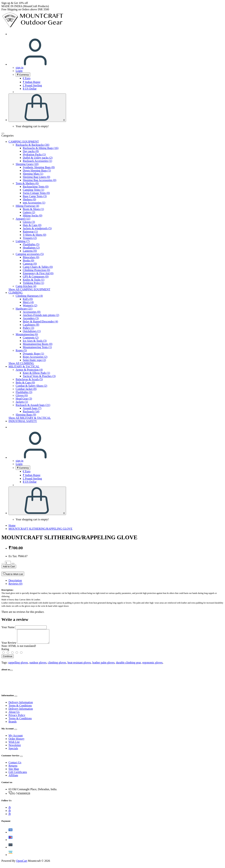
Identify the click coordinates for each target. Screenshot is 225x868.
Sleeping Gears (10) (27, 164)
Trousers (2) (30, 238)
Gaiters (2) (29, 212)
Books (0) (28, 260)
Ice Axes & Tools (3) (35, 341)
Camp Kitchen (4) (26, 286)
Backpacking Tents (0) (36, 187)
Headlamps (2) (31, 248)
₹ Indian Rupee (32, 82)
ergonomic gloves (152, 665)
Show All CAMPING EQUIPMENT (29, 289)
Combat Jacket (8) (26, 389)
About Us (14, 715)
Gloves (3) (29, 222)
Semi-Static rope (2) (34, 360)
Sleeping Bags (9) (26, 415)
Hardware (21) (24, 309)
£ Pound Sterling (32, 85)
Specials (13, 751)
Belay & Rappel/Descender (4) (40, 321)
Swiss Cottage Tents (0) (36, 193)
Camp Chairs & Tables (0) (38, 267)
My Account (16, 738)
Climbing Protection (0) (36, 270)
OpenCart (22, 863)
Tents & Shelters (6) (27, 183)
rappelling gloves (18, 665)
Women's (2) (30, 305)
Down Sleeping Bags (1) (37, 171)
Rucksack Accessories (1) (37, 161)
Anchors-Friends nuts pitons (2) (41, 315)
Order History (16, 741)
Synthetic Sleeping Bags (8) (39, 167)
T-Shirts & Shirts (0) (34, 235)
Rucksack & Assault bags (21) (33, 405)
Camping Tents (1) (33, 190)
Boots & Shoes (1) (33, 209)
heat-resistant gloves (79, 665)
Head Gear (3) (24, 399)
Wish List (14, 745)
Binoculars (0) (31, 257)
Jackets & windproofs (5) (37, 228)
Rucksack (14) (31, 411)
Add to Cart (9, 567)
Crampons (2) (31, 338)
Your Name (8, 627)
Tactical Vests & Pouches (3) (39, 376)
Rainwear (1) (30, 232)
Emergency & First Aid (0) (38, 273)
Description (15, 580)
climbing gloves (57, 665)
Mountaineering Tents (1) (37, 347)
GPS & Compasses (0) (36, 277)
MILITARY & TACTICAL (24, 366)
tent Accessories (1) (34, 203)
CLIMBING (16, 293)
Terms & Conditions (20, 708)
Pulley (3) (28, 328)
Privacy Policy (17, 718)
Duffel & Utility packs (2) (38, 158)
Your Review (9, 645)
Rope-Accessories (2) (35, 357)
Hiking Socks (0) (32, 215)
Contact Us (15, 765)
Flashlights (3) (24, 392)
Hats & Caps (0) (32, 225)
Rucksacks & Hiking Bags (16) (41, 148)
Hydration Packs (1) (34, 154)
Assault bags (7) (32, 408)
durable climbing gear (129, 665)
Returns (13, 768)
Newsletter (15, 748)
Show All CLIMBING (21, 363)
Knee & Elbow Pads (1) (36, 373)
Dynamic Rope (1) (33, 354)
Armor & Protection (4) (29, 370)
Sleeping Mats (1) (33, 174)
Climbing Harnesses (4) (29, 296)
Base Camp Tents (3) (35, 196)
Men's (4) (28, 302)
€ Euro (27, 78)
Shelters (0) (29, 199)
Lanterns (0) (30, 251)
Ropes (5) (21, 350)
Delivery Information (21, 705)
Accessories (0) (32, 312)
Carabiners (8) (31, 325)
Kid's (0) (28, 299)
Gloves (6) (22, 395)
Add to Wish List (13, 574)
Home (12, 525)
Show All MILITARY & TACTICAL (30, 418)
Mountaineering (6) (27, 334)
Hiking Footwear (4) (27, 206)
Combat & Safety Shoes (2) (31, 386)
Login (19, 71)
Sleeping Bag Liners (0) (36, 177)
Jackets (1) (22, 402)
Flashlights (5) (31, 244)
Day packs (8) (31, 151)
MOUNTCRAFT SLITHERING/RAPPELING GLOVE (40, 529)
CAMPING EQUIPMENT (24, 142)
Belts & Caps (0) (25, 383)
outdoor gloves (38, 665)
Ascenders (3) (31, 318)
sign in (19, 68)
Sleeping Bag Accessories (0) (40, 180)
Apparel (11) (23, 219)
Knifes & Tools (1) (34, 280)
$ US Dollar (30, 89)
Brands (13, 724)
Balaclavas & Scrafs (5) (29, 379)
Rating (5, 652)
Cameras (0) (30, 264)
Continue (8, 659)
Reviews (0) (15, 584)
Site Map (14, 772)
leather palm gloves (103, 665)
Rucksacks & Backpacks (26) (32, 145)
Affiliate (13, 778)
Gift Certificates (18, 775)
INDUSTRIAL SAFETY (23, 421)
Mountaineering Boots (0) (38, 344)
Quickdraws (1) (32, 331)
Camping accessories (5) (30, 254)
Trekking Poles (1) (33, 283)
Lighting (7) (23, 241)
